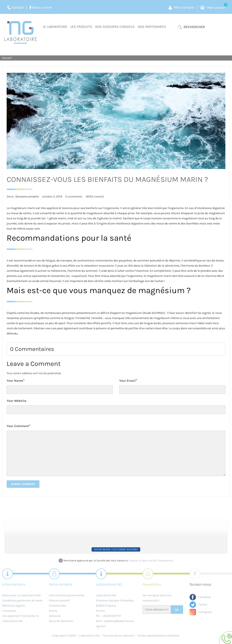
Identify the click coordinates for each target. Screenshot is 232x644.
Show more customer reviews (116, 549)
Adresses (55, 616)
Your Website (17, 401)
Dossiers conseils (27, 197)
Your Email (128, 380)
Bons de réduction (61, 621)
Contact (18, 7)
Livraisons (9, 611)
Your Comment (19, 426)
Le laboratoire (55, 27)
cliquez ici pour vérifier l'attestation (151, 561)
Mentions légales (14, 606)
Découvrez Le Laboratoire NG (21, 595)
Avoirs (53, 611)
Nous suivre (42, 7)
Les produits (81, 27)
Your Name (16, 380)
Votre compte (61, 584)
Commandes (58, 606)
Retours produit (59, 600)
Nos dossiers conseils (115, 27)
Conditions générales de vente (22, 600)
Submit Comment (23, 484)
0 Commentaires (32, 349)
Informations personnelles (67, 595)
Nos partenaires (152, 27)
